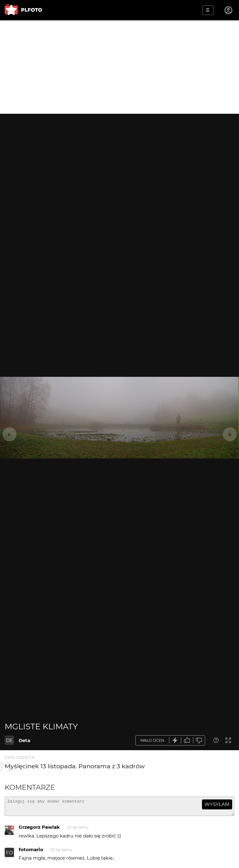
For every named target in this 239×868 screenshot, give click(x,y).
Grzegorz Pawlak (39, 830)
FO (9, 855)
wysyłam (217, 804)
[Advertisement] (119, 67)
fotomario (31, 852)
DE (9, 740)
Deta (24, 740)
